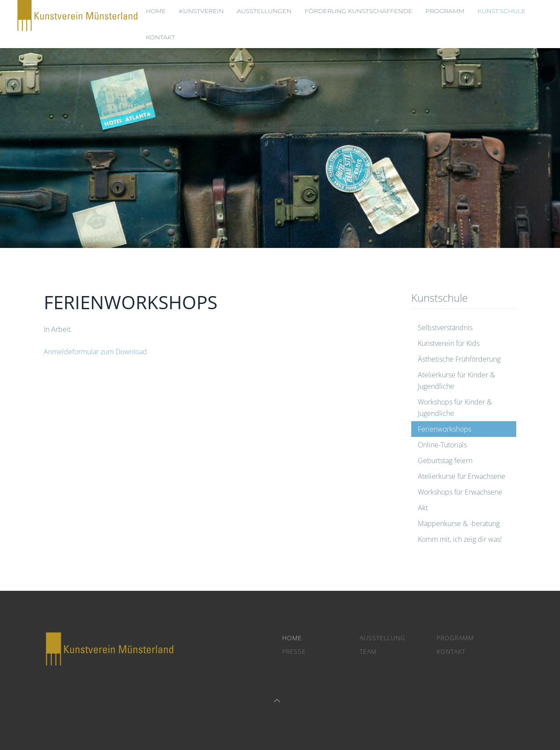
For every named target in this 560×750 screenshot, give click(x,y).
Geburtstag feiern (445, 460)
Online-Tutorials (442, 445)
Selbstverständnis (445, 328)
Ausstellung (382, 638)
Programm (455, 638)
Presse (294, 651)
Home (292, 638)
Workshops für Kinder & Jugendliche (455, 408)
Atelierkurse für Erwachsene (462, 476)
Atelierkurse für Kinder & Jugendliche (456, 380)
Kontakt (160, 37)
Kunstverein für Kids (449, 343)
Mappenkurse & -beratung (459, 523)
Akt (423, 508)
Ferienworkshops (444, 429)
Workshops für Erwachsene (460, 492)
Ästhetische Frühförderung (459, 359)
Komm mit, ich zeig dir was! (460, 539)
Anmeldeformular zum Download (95, 352)
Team (368, 651)
